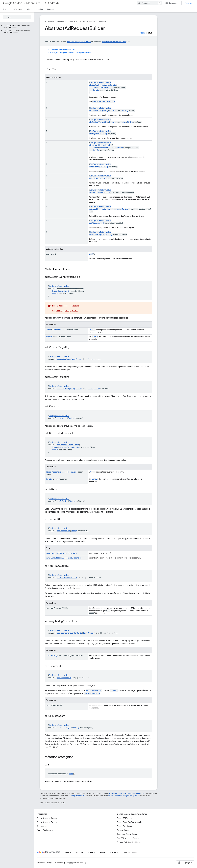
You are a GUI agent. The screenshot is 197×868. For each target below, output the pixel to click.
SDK (28, 9)
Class (95, 87)
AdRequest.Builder (83, 52)
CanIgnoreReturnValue (101, 82)
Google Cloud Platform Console (129, 822)
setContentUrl (96, 178)
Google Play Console (125, 826)
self (91, 254)
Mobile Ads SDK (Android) (42, 3)
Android (68, 852)
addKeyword (94, 134)
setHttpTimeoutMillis (99, 192)
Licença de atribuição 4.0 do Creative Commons (127, 793)
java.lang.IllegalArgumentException (64, 558)
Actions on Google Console (128, 834)
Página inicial (49, 22)
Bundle (96, 90)
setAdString (95, 167)
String (112, 111)
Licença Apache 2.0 (77, 796)
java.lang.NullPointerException (61, 553)
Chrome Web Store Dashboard (129, 842)
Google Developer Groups (47, 818)
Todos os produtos (130, 852)
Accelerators (42, 826)
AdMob (13, 3)
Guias (6, 9)
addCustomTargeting (98, 111)
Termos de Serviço (44, 863)
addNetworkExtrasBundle (104, 101)
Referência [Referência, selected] (17, 9)
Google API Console (125, 818)
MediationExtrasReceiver (111, 148)
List (124, 122)
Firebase (91, 852)
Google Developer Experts (47, 822)
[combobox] (161, 3)
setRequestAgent (97, 235)
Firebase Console (124, 830)
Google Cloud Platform (109, 852)
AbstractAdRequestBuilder (79, 42)
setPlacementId (96, 223)
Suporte (51, 9)
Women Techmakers (45, 830)
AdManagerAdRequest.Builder (61, 52)
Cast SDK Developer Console (128, 838)
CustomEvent (105, 87)
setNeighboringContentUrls (102, 209)
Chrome (80, 852)
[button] (16, 26)
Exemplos (39, 9)
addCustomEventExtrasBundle (102, 85)
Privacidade (59, 863)
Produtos (61, 22)
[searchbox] (17, 17)
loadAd (114, 690)
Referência (103, 22)
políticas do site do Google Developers (122, 796)
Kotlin (142, 33)
